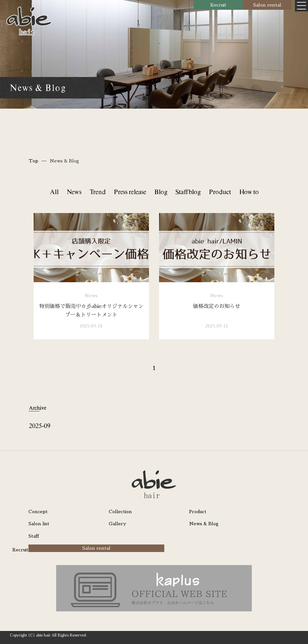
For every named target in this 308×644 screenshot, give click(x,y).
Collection (120, 512)
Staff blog (188, 192)
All (54, 192)
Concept (38, 512)
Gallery (117, 524)
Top (33, 161)
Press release (130, 192)
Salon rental (267, 5)
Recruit (218, 5)
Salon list (39, 524)
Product (220, 192)
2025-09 (40, 426)
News (74, 192)
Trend (97, 192)
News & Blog (204, 524)
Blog (161, 192)
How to (249, 192)
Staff (34, 536)
